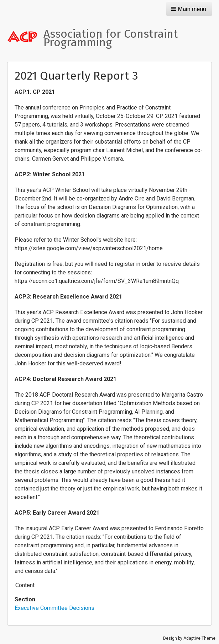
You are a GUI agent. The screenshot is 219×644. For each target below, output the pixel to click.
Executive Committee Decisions (54, 608)
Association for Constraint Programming (111, 38)
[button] (189, 9)
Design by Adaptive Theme (189, 638)
